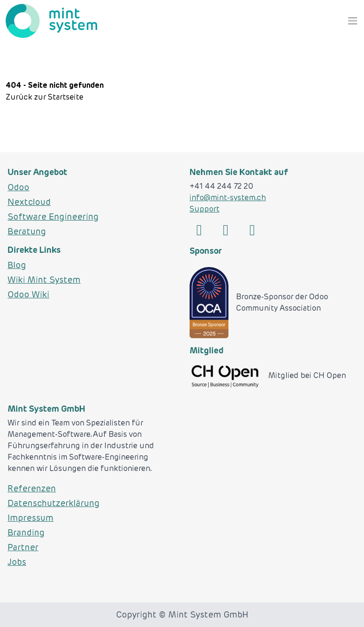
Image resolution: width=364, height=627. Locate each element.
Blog (17, 265)
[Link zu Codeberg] (252, 231)
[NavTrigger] (353, 21)
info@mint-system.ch (228, 198)
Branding (26, 532)
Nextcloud (29, 202)
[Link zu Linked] (199, 231)
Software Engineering (53, 217)
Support (205, 209)
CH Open (330, 375)
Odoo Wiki (28, 294)
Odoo (18, 187)
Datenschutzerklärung (54, 503)
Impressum (31, 518)
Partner (23, 547)
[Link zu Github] (226, 231)
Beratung (27, 231)
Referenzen (32, 488)
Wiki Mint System (44, 280)
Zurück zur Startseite (45, 97)
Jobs (17, 562)
